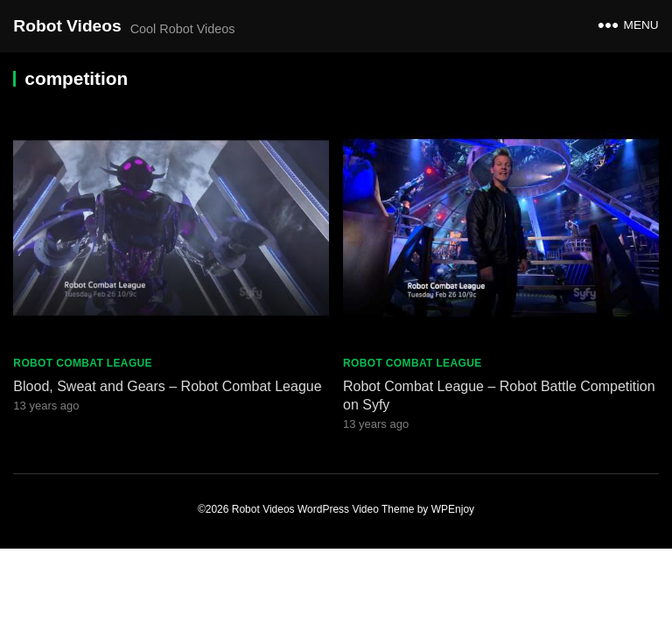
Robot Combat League (83, 363)
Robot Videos (67, 26)
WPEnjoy (453, 509)
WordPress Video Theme (356, 509)
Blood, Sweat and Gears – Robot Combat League (167, 386)
